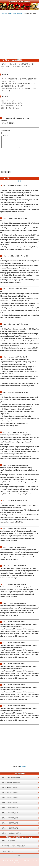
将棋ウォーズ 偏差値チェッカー (11, 843)
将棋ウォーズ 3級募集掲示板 (10, 795)
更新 (20, 183)
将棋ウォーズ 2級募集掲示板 (17, 13)
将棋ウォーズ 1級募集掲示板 (10, 805)
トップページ (4, 13)
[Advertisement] (19, 36)
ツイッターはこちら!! (8, 853)
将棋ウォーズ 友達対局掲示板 (19, 1)
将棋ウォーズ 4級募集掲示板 (10, 790)
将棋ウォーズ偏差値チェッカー (25, 862)
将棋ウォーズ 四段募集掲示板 (10, 825)
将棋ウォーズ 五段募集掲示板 (10, 830)
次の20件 (23, 768)
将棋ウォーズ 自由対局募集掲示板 (11, 780)
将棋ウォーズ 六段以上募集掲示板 (11, 835)
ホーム (20, 858)
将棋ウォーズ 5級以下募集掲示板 (11, 785)
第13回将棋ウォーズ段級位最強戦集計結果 (13, 848)
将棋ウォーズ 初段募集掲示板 (10, 810)
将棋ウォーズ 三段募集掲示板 (10, 820)
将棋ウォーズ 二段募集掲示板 (10, 815)
